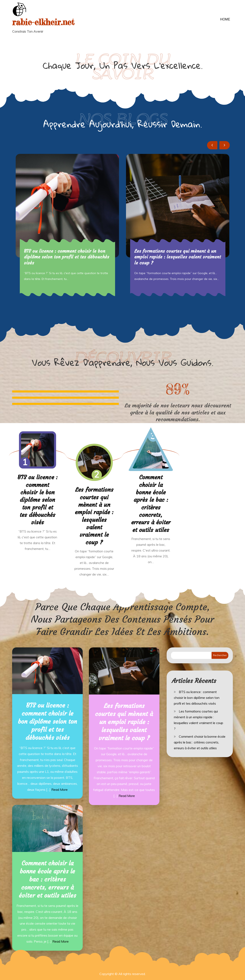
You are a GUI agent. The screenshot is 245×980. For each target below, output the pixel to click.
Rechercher (220, 655)
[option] (67, 225)
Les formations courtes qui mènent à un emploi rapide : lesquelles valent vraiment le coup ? (178, 257)
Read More (59, 789)
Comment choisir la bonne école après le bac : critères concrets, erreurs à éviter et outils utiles (151, 503)
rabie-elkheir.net (45, 22)
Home (225, 19)
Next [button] (225, 145)
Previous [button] (212, 145)
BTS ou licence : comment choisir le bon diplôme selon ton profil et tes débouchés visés (67, 257)
